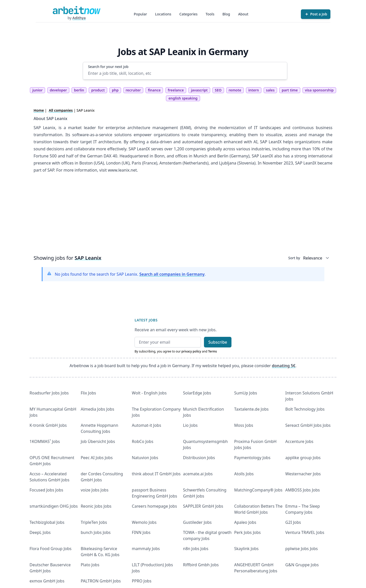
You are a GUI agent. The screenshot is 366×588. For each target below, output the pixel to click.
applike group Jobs (303, 458)
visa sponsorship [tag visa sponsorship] (319, 90)
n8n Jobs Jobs (196, 549)
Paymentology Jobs (252, 458)
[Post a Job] (316, 14)
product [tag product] (98, 90)
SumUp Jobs (246, 393)
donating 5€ (284, 366)
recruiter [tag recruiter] (133, 90)
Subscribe (218, 342)
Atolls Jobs (244, 474)
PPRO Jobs (142, 581)
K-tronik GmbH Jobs (48, 425)
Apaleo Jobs (245, 522)
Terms (212, 351)
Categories (189, 14)
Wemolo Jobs (144, 522)
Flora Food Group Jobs (50, 549)
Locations (163, 14)
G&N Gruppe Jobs (302, 565)
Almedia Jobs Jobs (98, 409)
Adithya (79, 18)
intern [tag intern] (254, 90)
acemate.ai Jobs (198, 474)
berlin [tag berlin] (79, 90)
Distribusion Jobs (199, 458)
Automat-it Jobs (146, 425)
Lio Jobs (190, 425)
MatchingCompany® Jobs (258, 490)
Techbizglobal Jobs (47, 522)
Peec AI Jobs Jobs (97, 458)
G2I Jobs (293, 522)
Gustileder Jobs (197, 522)
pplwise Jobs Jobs (302, 549)
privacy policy (191, 351)
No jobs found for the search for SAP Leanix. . (130, 274)
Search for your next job (108, 67)
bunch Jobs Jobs (96, 532)
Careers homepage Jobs (154, 506)
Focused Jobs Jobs (46, 490)
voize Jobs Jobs (95, 490)
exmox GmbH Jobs (47, 581)
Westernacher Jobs (303, 474)
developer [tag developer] (58, 90)
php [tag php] (115, 90)
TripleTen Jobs (94, 522)
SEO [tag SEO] (218, 90)
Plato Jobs (90, 565)
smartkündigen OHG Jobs (54, 506)
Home (39, 110)
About (243, 14)
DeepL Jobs (40, 532)
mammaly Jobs (146, 549)
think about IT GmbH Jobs (156, 474)
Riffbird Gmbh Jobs (201, 565)
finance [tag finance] (154, 90)
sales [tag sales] (270, 90)
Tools (210, 14)
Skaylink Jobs (246, 549)
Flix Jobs (88, 393)
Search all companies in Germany (172, 274)
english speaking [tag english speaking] (183, 98)
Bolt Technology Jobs (305, 409)
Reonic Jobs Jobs (96, 506)
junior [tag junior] (37, 90)
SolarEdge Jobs (197, 393)
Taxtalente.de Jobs (252, 409)
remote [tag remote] (235, 90)
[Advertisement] (183, 216)
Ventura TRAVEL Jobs (305, 532)
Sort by (294, 258)
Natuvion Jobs (145, 458)
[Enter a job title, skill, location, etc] (185, 73)
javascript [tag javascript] (199, 90)
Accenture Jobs (299, 441)
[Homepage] (76, 10)
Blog (226, 14)
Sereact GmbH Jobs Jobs (308, 425)
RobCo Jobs (142, 441)
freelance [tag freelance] (176, 90)
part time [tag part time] (290, 90)
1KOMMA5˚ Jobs (45, 441)
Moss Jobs (244, 425)
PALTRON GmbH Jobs (101, 581)
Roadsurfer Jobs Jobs (49, 393)
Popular (140, 14)
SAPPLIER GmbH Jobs (203, 506)
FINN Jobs (141, 532)
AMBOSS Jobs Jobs (303, 490)
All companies (61, 110)
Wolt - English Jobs (149, 393)
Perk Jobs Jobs (247, 532)
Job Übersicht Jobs (98, 441)
